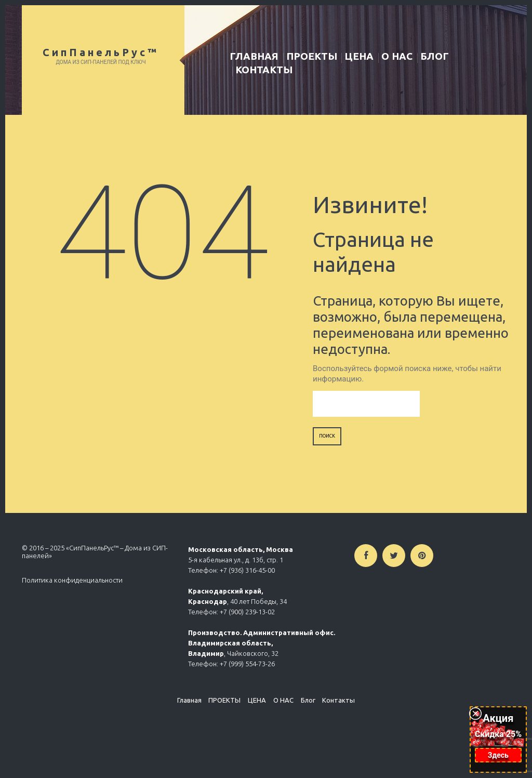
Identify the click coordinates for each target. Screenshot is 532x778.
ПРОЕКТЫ (312, 56)
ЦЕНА (359, 56)
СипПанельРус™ (101, 52)
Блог (435, 56)
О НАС (397, 56)
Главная (254, 56)
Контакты (264, 70)
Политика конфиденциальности (72, 580)
